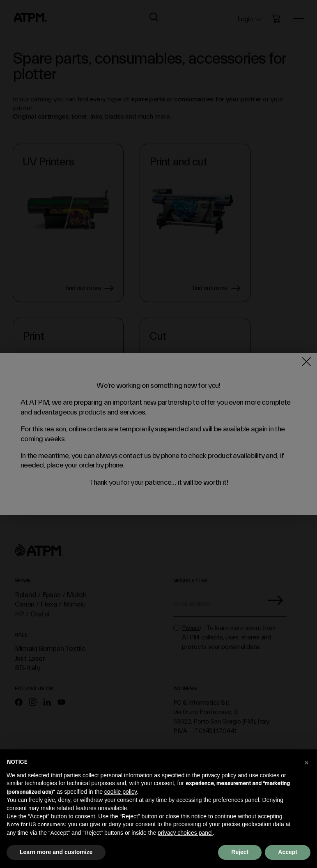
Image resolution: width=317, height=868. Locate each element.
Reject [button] (240, 852)
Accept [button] (288, 852)
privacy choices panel (185, 833)
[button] (306, 763)
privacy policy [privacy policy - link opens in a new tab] (219, 775)
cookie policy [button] (121, 792)
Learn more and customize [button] (56, 852)
